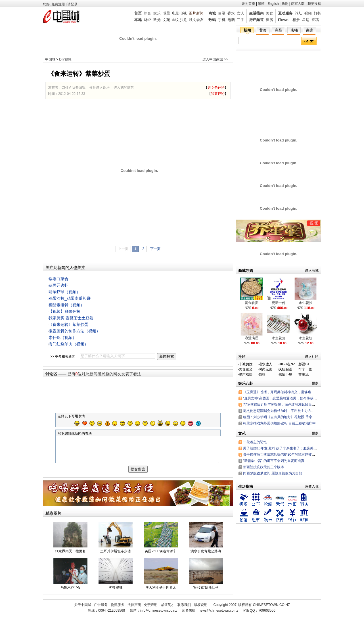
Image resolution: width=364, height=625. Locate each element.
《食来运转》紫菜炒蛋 (68, 324)
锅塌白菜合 (58, 279)
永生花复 (279, 338)
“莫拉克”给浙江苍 (206, 593)
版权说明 (201, 608)
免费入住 (312, 486)
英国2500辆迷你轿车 (161, 556)
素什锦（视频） (62, 338)
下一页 (155, 249)
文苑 (166, 20)
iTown (283, 20)
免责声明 (151, 608)
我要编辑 (79, 88)
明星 (166, 13)
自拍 (262, 374)
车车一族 (305, 369)
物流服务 (118, 608)
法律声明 (134, 608)
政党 (157, 20)
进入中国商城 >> (215, 59)
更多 (315, 383)
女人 (240, 13)
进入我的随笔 (124, 88)
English (273, 4)
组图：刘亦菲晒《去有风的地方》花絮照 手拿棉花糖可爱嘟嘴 (289, 417)
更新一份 (279, 303)
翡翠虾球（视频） (64, 292)
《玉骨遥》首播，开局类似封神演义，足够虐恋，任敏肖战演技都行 (294, 392)
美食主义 (246, 369)
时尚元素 (265, 369)
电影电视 (179, 13)
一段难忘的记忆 (255, 442)
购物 (285, 4)
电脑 (231, 20)
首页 (138, 13)
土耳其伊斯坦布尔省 (116, 556)
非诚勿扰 (246, 364)
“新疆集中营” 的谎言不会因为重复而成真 (274, 461)
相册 (296, 20)
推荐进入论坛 (99, 88)
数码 (212, 20)
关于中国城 (83, 608)
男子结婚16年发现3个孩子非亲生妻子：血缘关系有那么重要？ (290, 448)
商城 (212, 13)
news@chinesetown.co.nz (218, 614)
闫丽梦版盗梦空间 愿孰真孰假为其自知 (272, 473)
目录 (222, 13)
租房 (269, 20)
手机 (222, 20)
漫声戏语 (246, 374)
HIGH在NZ (287, 364)
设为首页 (248, 4)
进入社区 (312, 357)
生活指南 (256, 13)
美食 (269, 13)
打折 (317, 13)
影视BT (304, 364)
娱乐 (157, 13)
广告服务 (101, 608)
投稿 (315, 20)
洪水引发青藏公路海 (206, 556)
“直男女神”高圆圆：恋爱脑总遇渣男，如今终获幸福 (282, 398)
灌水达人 (265, 364)
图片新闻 (196, 13)
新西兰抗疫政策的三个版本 (263, 467)
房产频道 (256, 20)
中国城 (50, 59)
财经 (147, 20)
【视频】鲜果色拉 (64, 311)
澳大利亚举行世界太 (161, 593)
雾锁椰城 (116, 593)
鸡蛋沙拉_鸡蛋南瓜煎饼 (70, 298)
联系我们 (184, 608)
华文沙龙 (179, 20)
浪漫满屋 (252, 338)
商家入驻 (298, 4)
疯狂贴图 (285, 369)
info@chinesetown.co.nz (158, 614)
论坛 (299, 13)
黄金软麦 (252, 303)
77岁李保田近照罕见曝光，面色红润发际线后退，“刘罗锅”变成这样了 (295, 405)
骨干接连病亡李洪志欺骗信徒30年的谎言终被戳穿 (281, 455)
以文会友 (196, 20)
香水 (231, 13)
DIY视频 (65, 59)
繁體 (261, 4)
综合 (147, 13)
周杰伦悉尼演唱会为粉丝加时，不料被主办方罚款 (281, 411)
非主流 (304, 374)
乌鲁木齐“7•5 (70, 593)
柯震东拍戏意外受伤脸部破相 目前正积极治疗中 (279, 423)
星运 (306, 20)
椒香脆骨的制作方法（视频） (74, 331)
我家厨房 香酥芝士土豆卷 (71, 318)
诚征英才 (168, 608)
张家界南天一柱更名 (70, 556)
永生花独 (306, 303)
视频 (308, 13)
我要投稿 (314, 4)
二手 (240, 20)
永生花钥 (306, 338)
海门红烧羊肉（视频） (68, 344)
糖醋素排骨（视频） (66, 305)
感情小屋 (285, 374)
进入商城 (312, 270)
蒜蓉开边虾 (58, 285)
